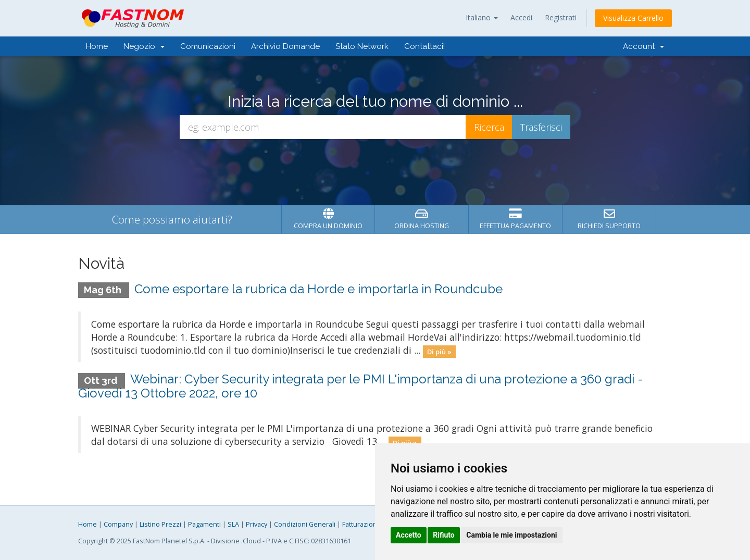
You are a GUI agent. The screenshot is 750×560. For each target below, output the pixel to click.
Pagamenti (204, 524)
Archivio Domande (285, 46)
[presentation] (375, 167)
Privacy (257, 524)
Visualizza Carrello (633, 18)
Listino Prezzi (160, 524)
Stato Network (362, 46)
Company (118, 524)
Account (643, 46)
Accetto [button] (409, 535)
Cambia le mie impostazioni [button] (511, 535)
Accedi (521, 17)
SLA (233, 524)
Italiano (482, 17)
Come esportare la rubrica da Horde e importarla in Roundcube (318, 289)
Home (97, 46)
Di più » (439, 351)
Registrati (561, 17)
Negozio (144, 46)
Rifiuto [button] (444, 535)
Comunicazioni (208, 46)
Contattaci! (424, 46)
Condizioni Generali (305, 524)
